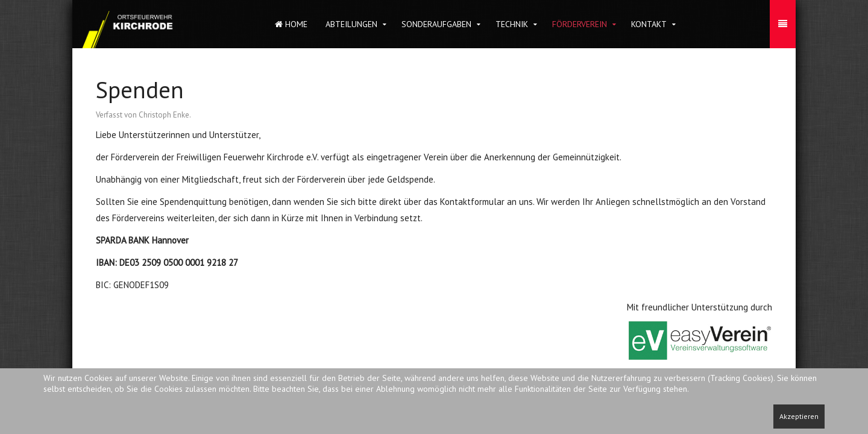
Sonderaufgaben (436, 24)
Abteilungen (351, 24)
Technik (512, 24)
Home (291, 24)
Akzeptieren (799, 416)
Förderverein (580, 24)
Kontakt (649, 24)
